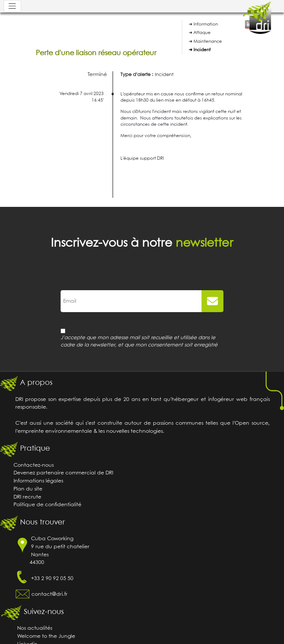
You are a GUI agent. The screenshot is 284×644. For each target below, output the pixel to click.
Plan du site (28, 489)
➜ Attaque (200, 33)
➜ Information (203, 24)
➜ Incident (200, 50)
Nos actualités (35, 628)
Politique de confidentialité (47, 505)
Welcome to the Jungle (46, 637)
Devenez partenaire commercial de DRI (63, 473)
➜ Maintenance (205, 41)
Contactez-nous (34, 465)
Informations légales (38, 481)
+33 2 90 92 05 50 (52, 579)
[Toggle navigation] (12, 6)
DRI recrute (27, 497)
